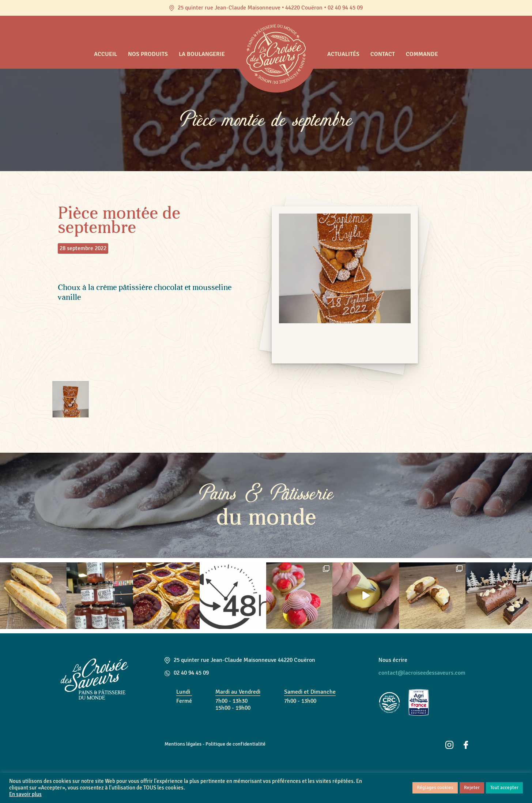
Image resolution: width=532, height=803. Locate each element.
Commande (422, 54)
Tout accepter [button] (504, 788)
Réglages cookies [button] (435, 788)
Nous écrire (393, 660)
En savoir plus (25, 794)
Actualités (343, 54)
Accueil (105, 54)
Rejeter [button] (472, 788)
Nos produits (148, 54)
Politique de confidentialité (235, 744)
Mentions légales (183, 744)
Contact (383, 54)
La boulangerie (202, 54)
